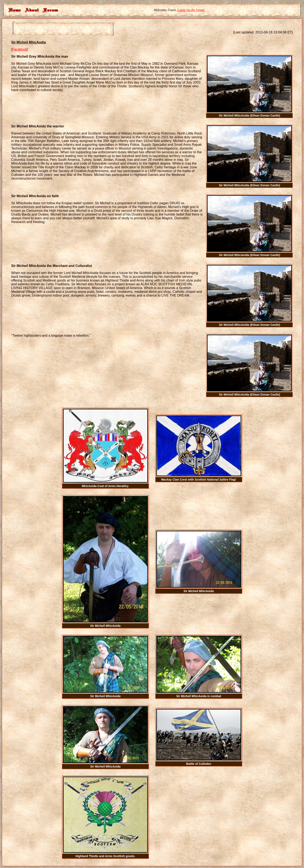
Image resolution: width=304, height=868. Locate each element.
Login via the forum (191, 10)
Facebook (19, 49)
